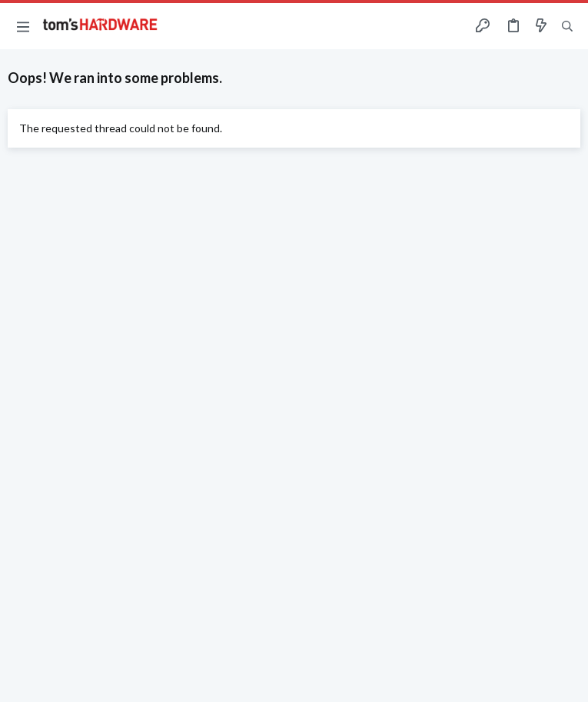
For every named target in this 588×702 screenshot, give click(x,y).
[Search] (567, 27)
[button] (23, 26)
